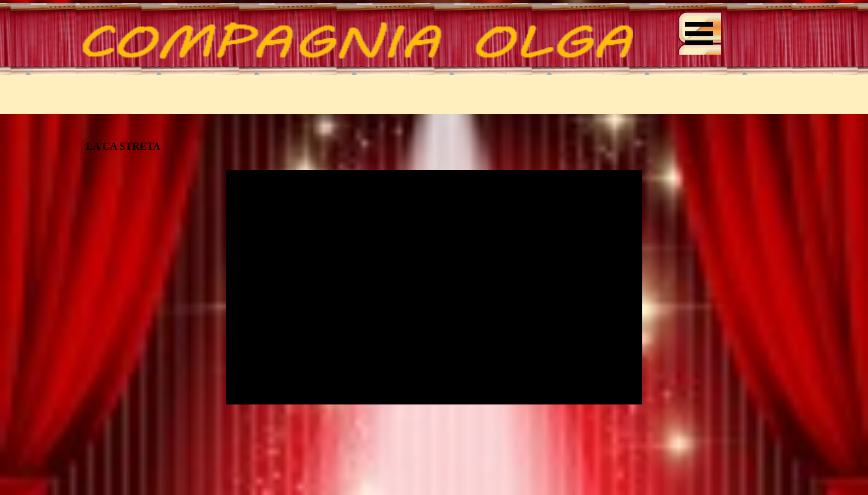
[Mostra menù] (699, 33)
